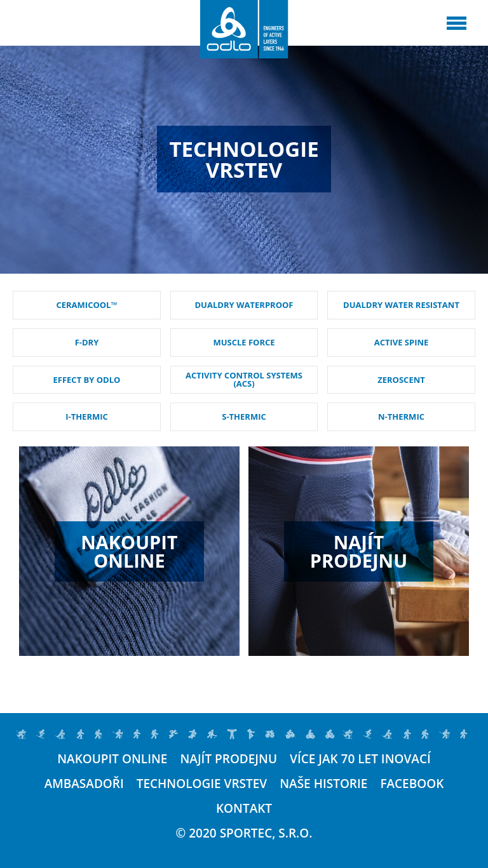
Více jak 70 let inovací (360, 759)
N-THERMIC (401, 417)
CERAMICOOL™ (86, 305)
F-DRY (87, 342)
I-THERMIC (87, 417)
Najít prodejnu (228, 759)
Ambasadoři (84, 784)
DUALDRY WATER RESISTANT (401, 305)
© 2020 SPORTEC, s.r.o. (244, 833)
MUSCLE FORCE (244, 342)
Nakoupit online (112, 759)
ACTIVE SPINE (402, 342)
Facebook (412, 784)
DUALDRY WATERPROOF (244, 305)
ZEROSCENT (401, 380)
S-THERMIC (244, 417)
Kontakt (244, 809)
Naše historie (323, 784)
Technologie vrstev (202, 784)
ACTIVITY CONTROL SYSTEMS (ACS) (244, 379)
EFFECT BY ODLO (87, 380)
